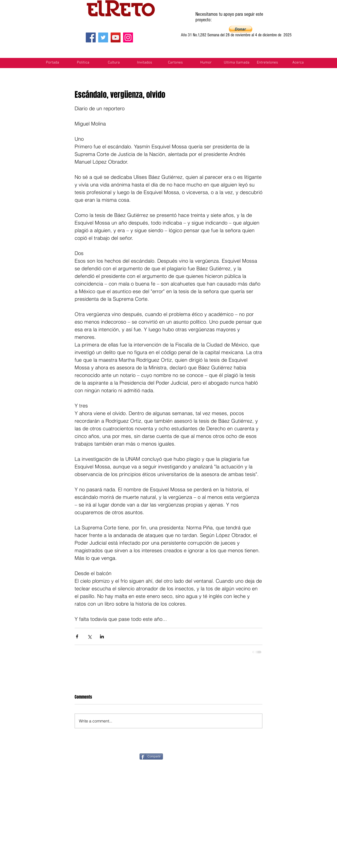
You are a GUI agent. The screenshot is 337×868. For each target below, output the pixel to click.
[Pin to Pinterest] (191, 756)
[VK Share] (279, 756)
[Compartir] (151, 756)
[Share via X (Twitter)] (89, 636)
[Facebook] (91, 37)
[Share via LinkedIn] (102, 636)
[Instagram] (128, 37)
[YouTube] (116, 37)
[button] (241, 29)
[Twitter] (103, 37)
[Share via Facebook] (77, 636)
